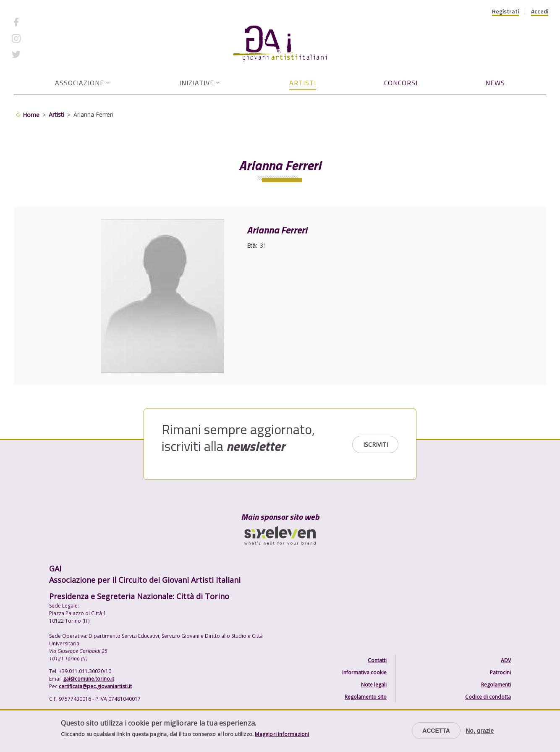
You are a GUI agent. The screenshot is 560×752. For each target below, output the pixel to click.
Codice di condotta (488, 697)
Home (31, 115)
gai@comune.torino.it (89, 679)
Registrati (505, 11)
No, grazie (480, 731)
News (495, 83)
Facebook (39, 22)
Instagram (40, 38)
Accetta (436, 731)
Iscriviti (376, 444)
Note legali (374, 685)
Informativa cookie (364, 672)
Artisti (303, 83)
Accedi (540, 11)
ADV (506, 660)
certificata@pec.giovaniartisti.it (95, 686)
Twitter (36, 54)
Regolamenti (496, 685)
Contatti (377, 660)
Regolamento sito (366, 697)
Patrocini (500, 672)
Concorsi (401, 83)
